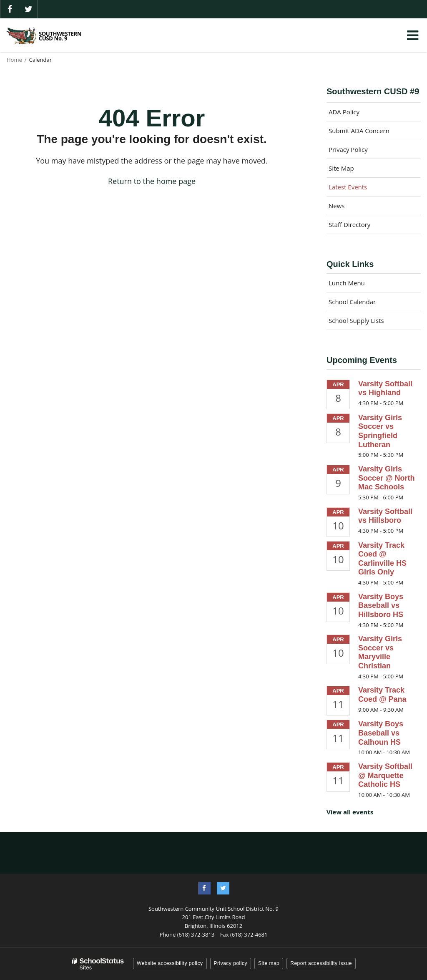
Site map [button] (269, 963)
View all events (350, 812)
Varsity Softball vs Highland (385, 388)
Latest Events (348, 187)
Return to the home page (152, 181)
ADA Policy (344, 112)
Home (14, 60)
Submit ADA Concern (359, 131)
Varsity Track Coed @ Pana (382, 695)
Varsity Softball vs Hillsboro (385, 516)
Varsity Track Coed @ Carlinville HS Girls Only (382, 559)
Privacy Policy (348, 149)
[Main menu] (412, 35)
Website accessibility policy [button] (170, 963)
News (337, 206)
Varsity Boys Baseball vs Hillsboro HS (381, 606)
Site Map (341, 168)
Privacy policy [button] (231, 963)
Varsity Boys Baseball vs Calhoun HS (381, 733)
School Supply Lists (356, 320)
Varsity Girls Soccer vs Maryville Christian (380, 652)
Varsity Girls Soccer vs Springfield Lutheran (380, 431)
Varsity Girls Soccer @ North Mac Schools (387, 478)
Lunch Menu (347, 283)
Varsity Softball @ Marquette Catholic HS (385, 775)
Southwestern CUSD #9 (373, 91)
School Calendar (352, 302)
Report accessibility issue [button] (321, 963)
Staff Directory (349, 224)
